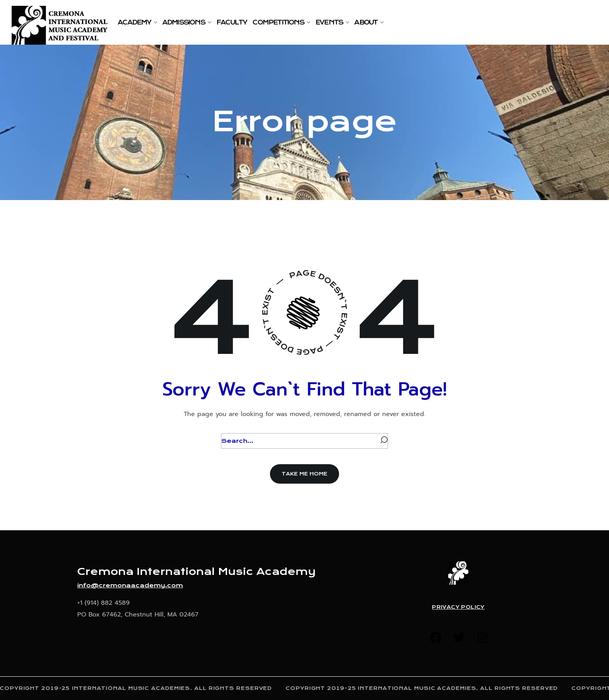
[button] (304, 474)
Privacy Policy (458, 607)
